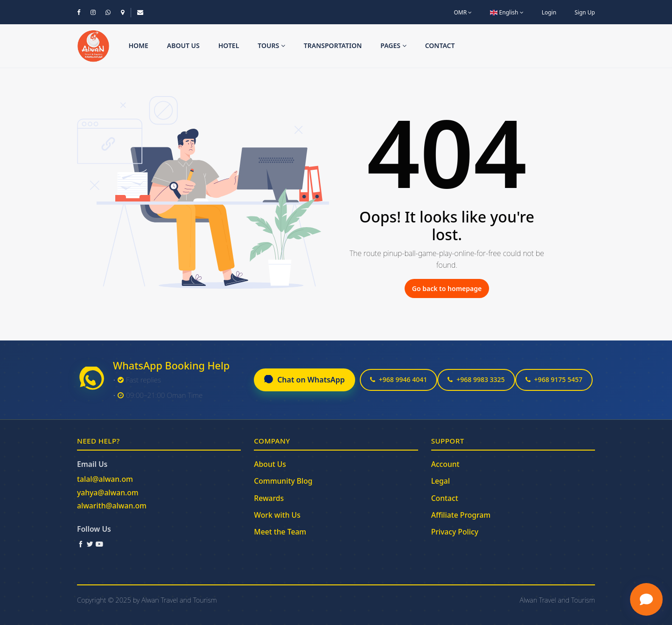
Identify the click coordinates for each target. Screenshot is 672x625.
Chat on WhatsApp (304, 380)
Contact (440, 45)
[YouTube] (99, 544)
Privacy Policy (455, 532)
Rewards (269, 498)
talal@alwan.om (105, 479)
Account (445, 464)
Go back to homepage (447, 288)
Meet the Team (280, 532)
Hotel (229, 45)
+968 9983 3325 (476, 379)
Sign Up (585, 12)
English (507, 12)
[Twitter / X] (90, 544)
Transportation (333, 45)
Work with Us (277, 515)
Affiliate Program (461, 515)
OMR (463, 12)
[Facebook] (81, 544)
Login (549, 12)
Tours (271, 45)
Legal (441, 481)
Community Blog (283, 481)
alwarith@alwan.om (112, 506)
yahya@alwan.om (108, 493)
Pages (393, 45)
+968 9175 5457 (554, 379)
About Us (270, 464)
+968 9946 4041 (399, 379)
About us (183, 45)
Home (138, 45)
